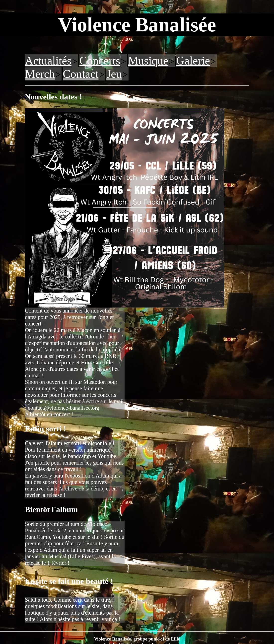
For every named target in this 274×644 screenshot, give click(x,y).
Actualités (48, 61)
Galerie (193, 61)
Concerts (100, 61)
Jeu (114, 74)
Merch (40, 74)
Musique (148, 61)
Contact (81, 74)
